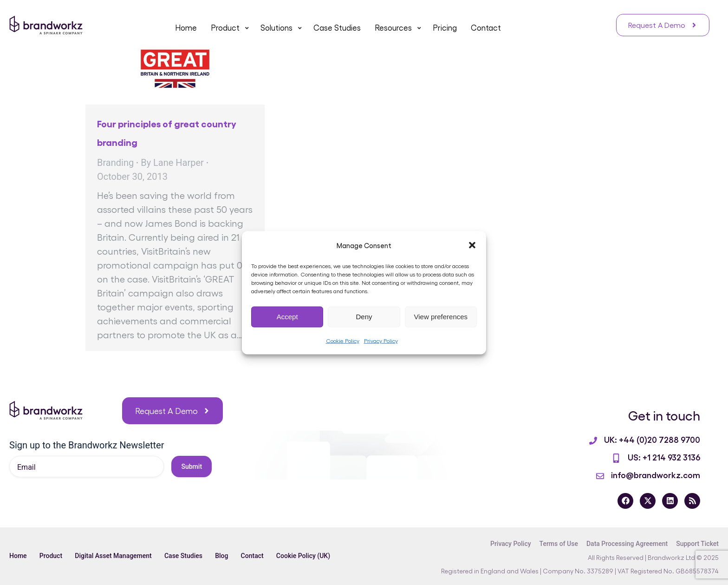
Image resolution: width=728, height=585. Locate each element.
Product (52, 556)
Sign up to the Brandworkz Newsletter (87, 445)
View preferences (441, 317)
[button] (472, 245)
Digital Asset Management (116, 556)
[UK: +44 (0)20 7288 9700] (593, 441)
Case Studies (187, 556)
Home (18, 556)
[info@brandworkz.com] (600, 476)
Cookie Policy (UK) (311, 556)
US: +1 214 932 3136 (664, 457)
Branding (115, 163)
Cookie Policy (343, 340)
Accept (287, 317)
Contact (259, 556)
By (172, 163)
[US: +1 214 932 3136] (616, 458)
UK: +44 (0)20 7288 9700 (652, 439)
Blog (227, 556)
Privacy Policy (381, 340)
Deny (364, 317)
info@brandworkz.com (656, 474)
